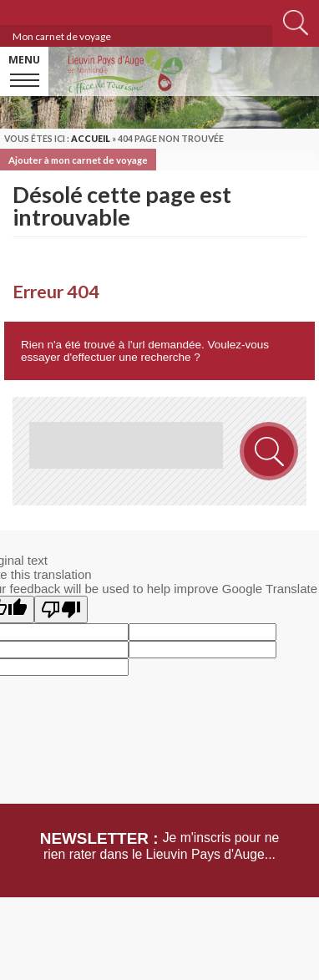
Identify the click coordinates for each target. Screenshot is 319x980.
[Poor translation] (61, 609)
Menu (24, 60)
